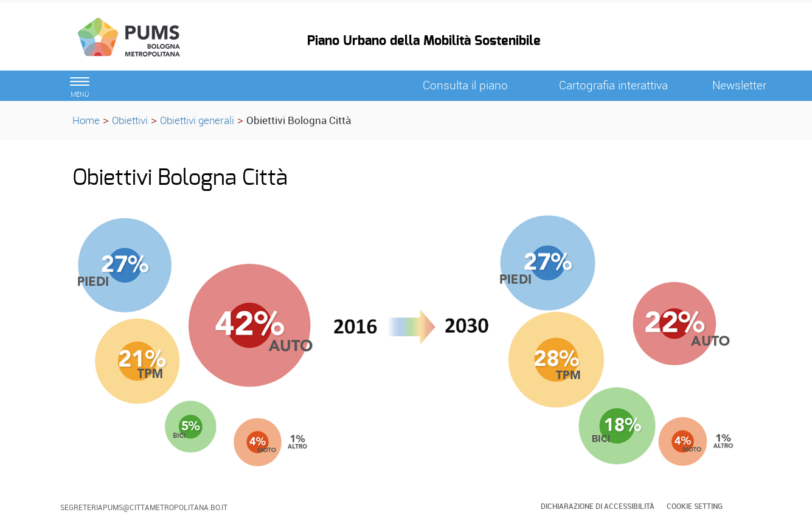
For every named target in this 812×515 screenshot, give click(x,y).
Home (86, 120)
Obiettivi (130, 120)
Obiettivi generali (197, 120)
